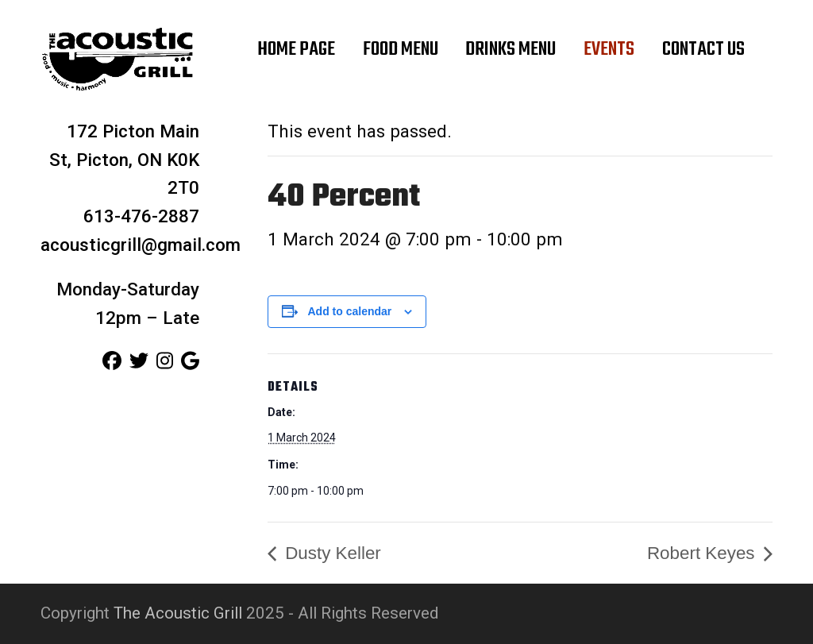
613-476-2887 (141, 216)
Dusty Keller (331, 553)
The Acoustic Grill (178, 613)
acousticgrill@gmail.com (141, 245)
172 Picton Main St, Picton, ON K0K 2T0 (124, 160)
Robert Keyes (703, 553)
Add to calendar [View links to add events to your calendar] (350, 311)
